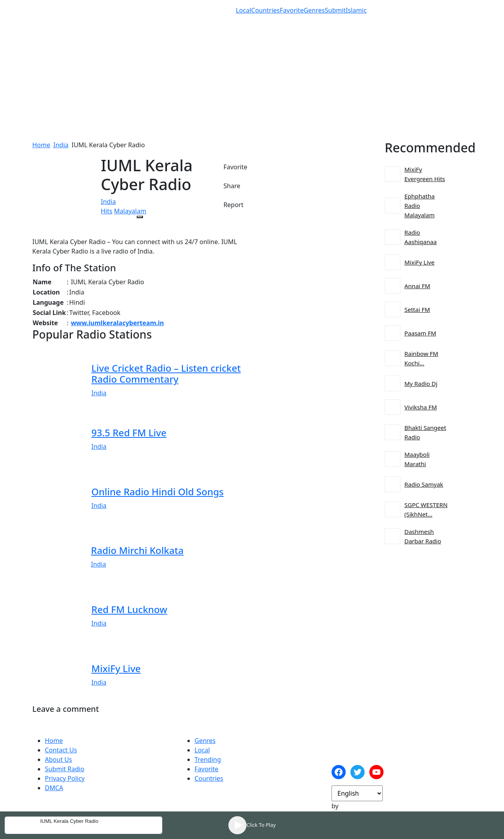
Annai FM (417, 286)
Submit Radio (65, 769)
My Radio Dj (421, 383)
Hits (107, 211)
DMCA (54, 788)
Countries (266, 10)
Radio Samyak (424, 484)
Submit (335, 10)
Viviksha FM (421, 407)
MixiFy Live (419, 262)
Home (41, 145)
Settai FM (417, 309)
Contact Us (61, 750)
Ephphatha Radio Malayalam (420, 206)
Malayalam (130, 211)
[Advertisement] (252, 85)
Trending (208, 759)
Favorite (292, 10)
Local (244, 10)
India (61, 145)
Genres (314, 10)
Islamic (356, 10)
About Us (58, 759)
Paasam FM (420, 333)
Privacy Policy (65, 778)
